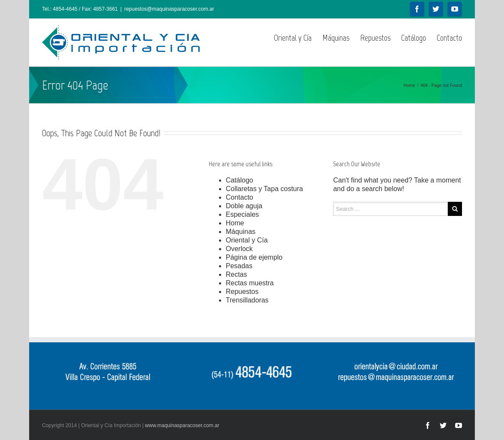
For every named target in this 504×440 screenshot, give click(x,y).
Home (409, 85)
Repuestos (375, 38)
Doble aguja (244, 206)
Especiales (242, 214)
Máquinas (336, 38)
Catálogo (414, 38)
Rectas (237, 274)
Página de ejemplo (254, 257)
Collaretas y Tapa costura (264, 189)
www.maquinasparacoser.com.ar (182, 425)
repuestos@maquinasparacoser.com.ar (169, 9)
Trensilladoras (247, 300)
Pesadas (239, 266)
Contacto (449, 38)
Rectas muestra (250, 283)
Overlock (239, 249)
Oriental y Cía (293, 38)
